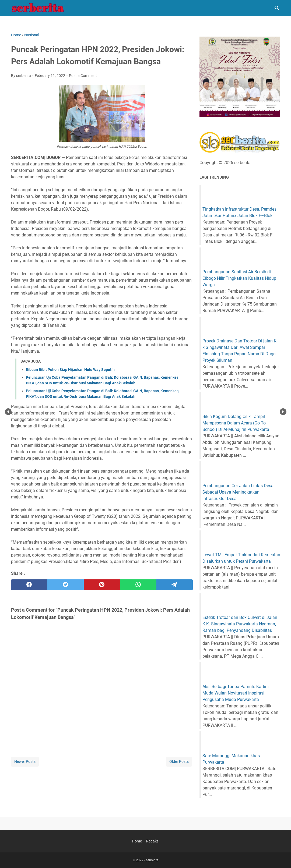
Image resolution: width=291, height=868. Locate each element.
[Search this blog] (277, 8)
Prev (8, 412)
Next (283, 412)
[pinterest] (102, 585)
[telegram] (175, 585)
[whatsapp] (138, 585)
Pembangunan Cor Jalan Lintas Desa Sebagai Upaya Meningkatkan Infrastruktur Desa (238, 492)
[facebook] (29, 585)
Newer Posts (25, 761)
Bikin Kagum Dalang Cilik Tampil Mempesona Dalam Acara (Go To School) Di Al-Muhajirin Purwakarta (236, 423)
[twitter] (66, 585)
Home (137, 841)
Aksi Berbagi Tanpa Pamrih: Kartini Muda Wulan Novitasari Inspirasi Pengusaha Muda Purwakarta (236, 693)
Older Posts (179, 761)
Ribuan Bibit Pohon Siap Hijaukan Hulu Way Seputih (70, 370)
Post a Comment (83, 76)
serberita (152, 860)
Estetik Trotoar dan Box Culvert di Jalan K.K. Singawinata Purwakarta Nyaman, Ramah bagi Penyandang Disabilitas (240, 624)
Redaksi (153, 841)
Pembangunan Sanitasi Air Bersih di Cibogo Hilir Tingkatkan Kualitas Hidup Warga (239, 278)
